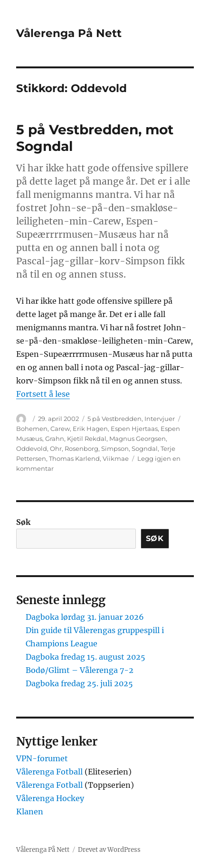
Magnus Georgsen (138, 439)
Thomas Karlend (74, 458)
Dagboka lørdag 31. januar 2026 (85, 617)
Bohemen (32, 429)
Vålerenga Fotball (50, 772)
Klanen (30, 812)
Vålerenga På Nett (69, 33)
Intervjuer (160, 419)
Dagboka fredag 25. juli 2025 (79, 683)
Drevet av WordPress (109, 850)
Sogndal (145, 448)
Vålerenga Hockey (50, 798)
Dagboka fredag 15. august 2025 (86, 657)
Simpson (115, 448)
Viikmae (116, 458)
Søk (23, 522)
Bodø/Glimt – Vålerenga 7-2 (80, 670)
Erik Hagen (90, 429)
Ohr (56, 448)
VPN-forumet (42, 758)
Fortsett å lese (43, 394)
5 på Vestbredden (115, 419)
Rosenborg (81, 448)
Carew (60, 429)
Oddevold (32, 448)
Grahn (55, 439)
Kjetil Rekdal (87, 439)
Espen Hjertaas (134, 429)
